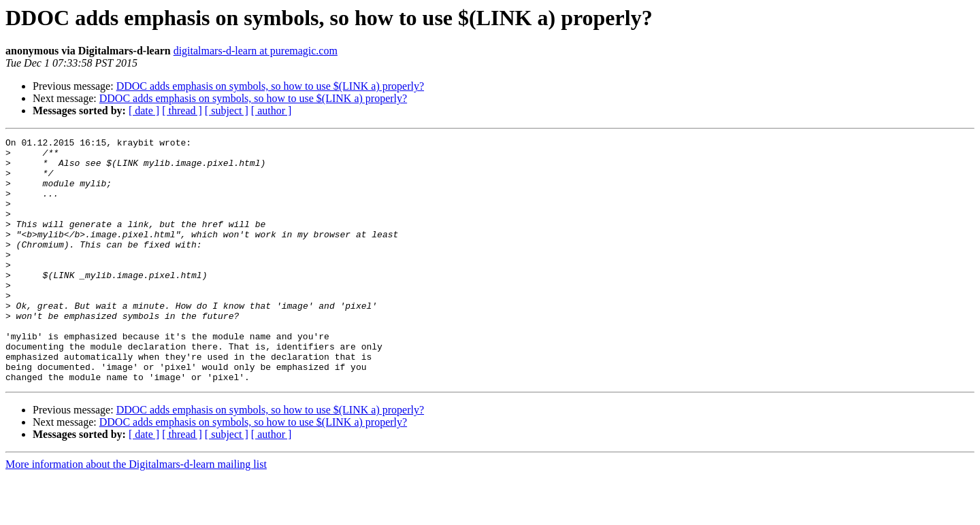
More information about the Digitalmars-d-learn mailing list (136, 513)
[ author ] (272, 111)
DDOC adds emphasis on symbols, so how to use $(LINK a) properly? (270, 86)
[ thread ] (182, 111)
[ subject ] (227, 111)
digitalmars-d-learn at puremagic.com (256, 51)
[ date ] (144, 111)
